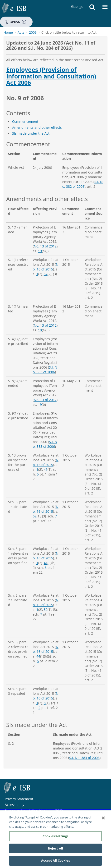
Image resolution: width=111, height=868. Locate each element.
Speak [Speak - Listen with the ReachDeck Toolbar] (15, 22)
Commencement (25, 121)
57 (46, 274)
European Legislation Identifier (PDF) (34, 810)
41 (46, 469)
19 (40, 251)
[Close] (103, 819)
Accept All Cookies (55, 862)
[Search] (92, 8)
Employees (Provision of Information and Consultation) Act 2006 (51, 76)
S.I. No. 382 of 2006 (82, 184)
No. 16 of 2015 (46, 267)
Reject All (55, 849)
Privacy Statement (19, 799)
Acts (21, 32)
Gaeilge (77, 2)
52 (35, 516)
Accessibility (14, 805)
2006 (33, 32)
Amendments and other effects (37, 127)
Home (8, 32)
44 (38, 656)
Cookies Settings (55, 837)
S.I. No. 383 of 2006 (45, 370)
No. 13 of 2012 (45, 246)
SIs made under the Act (31, 133)
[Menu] (105, 8)
